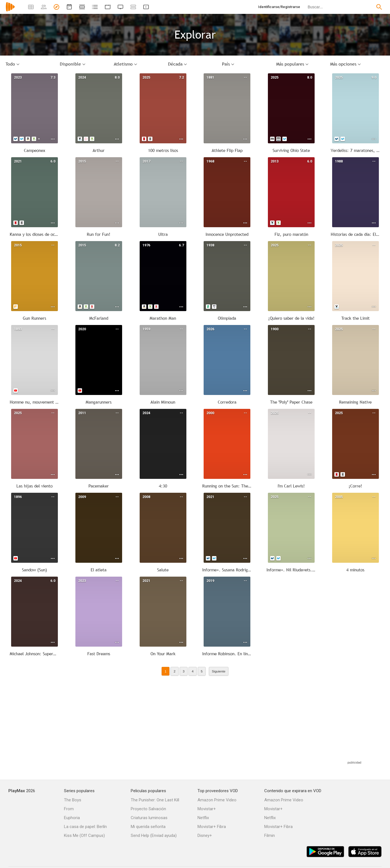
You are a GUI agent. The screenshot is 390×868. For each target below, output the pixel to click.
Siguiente (219, 671)
